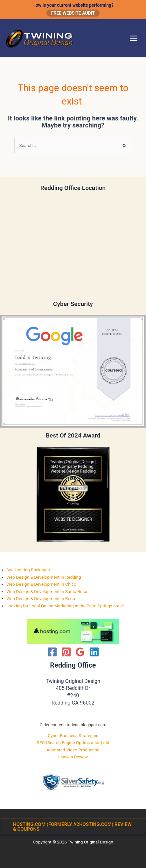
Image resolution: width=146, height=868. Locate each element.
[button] (73, 827)
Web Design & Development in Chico (41, 584)
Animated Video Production (73, 750)
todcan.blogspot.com (87, 725)
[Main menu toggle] (134, 38)
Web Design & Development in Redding (44, 577)
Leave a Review (73, 757)
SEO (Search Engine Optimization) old (73, 742)
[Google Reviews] (80, 652)
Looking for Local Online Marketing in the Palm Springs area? (65, 606)
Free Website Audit (73, 13)
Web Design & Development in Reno (41, 598)
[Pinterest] (66, 652)
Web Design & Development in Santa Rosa (47, 591)
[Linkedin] (94, 652)
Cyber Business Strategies (73, 735)
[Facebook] (52, 652)
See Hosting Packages (28, 570)
